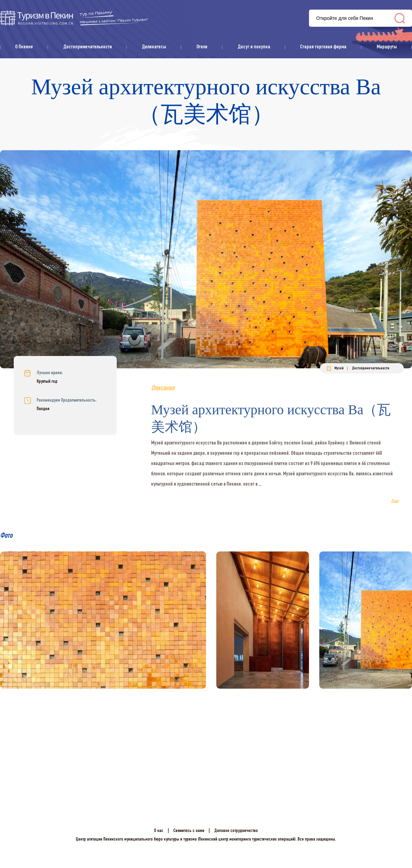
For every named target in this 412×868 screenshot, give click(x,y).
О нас (159, 831)
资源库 (74, 18)
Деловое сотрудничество (236, 831)
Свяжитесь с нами (189, 831)
